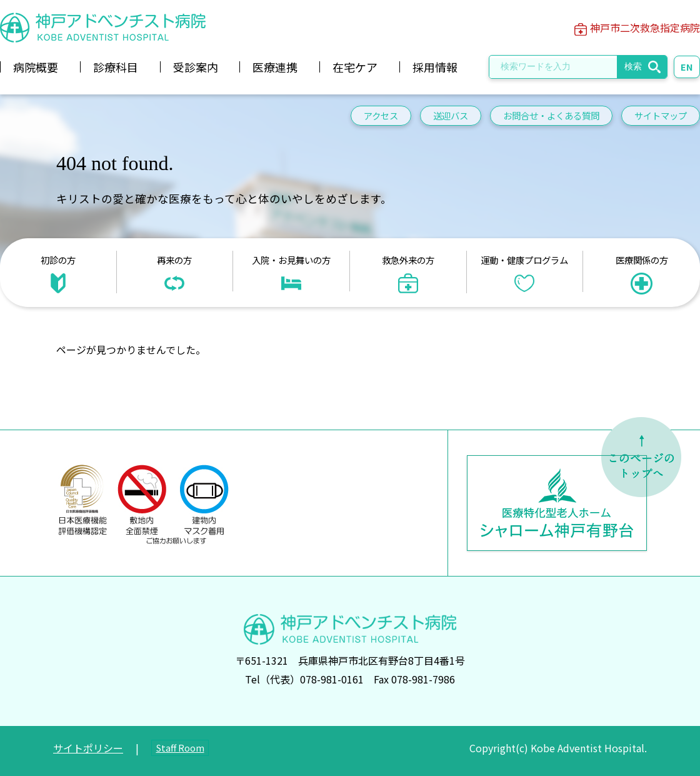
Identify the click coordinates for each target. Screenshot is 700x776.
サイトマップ (661, 115)
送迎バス (451, 115)
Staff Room (180, 748)
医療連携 (275, 67)
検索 (633, 66)
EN (687, 67)
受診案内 (196, 67)
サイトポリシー (88, 748)
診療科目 (116, 67)
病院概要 (36, 67)
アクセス (381, 115)
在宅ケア (355, 67)
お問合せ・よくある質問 (551, 115)
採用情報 (435, 67)
